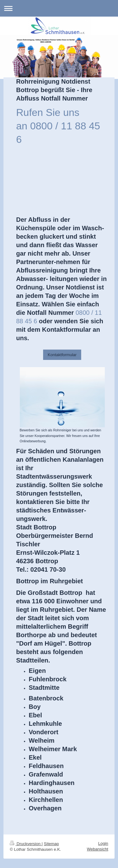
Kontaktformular (62, 355)
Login (103, 843)
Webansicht (98, 849)
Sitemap (51, 844)
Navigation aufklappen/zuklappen (59, 8)
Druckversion (26, 844)
